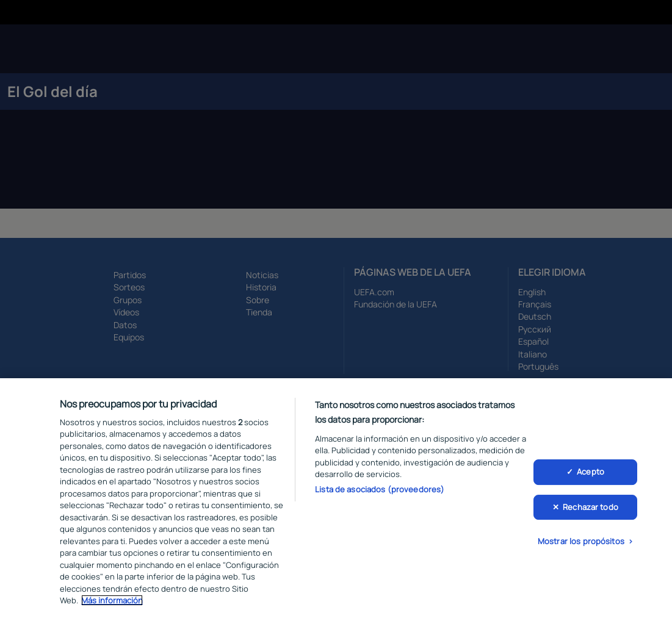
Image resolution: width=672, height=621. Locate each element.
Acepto (591, 472)
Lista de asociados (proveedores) (380, 489)
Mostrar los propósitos (581, 541)
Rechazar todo (591, 507)
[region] (336, 500)
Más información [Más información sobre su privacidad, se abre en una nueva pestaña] (112, 600)
